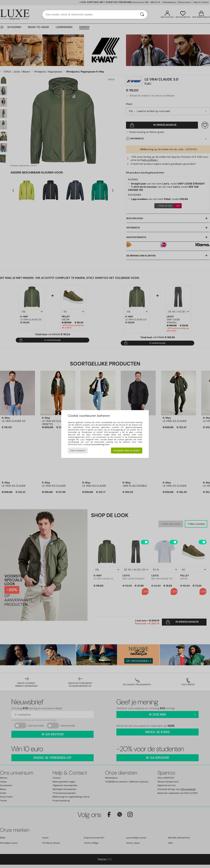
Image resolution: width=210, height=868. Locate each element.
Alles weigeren (78, 450)
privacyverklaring (96, 444)
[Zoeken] (142, 15)
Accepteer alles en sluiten (127, 450)
